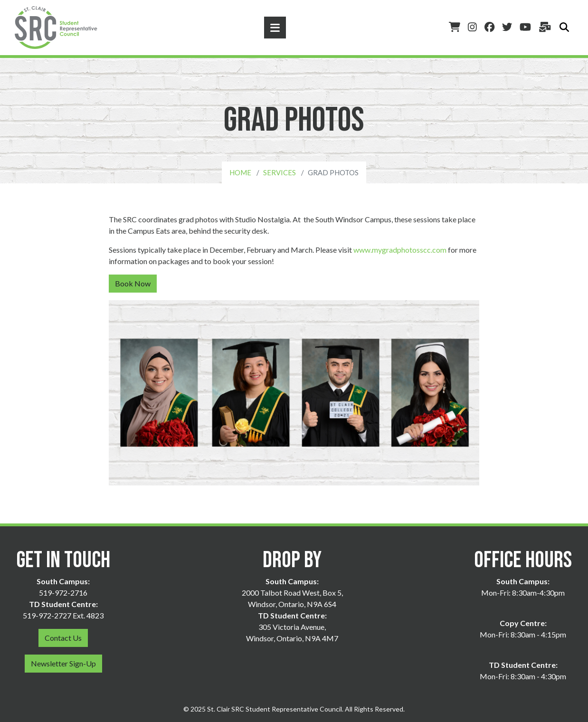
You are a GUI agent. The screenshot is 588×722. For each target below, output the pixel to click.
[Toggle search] (564, 27)
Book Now (133, 283)
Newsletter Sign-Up (63, 663)
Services (280, 172)
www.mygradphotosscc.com (400, 250)
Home (240, 172)
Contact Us (63, 638)
